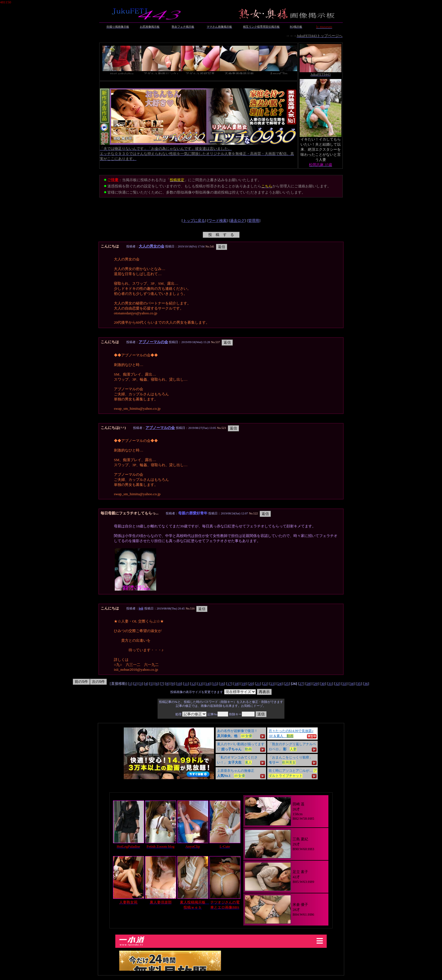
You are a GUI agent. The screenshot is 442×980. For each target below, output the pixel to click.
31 (330, 684)
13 (200, 684)
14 (208, 684)
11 (186, 684)
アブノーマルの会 (153, 342)
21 (258, 684)
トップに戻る (194, 221)
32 (337, 684)
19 (243, 684)
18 (236, 684)
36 (366, 684)
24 (279, 684)
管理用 (254, 221)
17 (229, 684)
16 (222, 684)
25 (287, 684)
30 (323, 684)
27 (301, 684)
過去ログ (237, 221)
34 (352, 684)
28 (308, 684)
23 (272, 684)
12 (193, 684)
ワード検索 (217, 221)
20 (251, 684)
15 (215, 684)
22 (265, 684)
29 (316, 684)
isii (141, 608)
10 (179, 684)
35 (359, 684)
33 (344, 684)
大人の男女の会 (152, 246)
